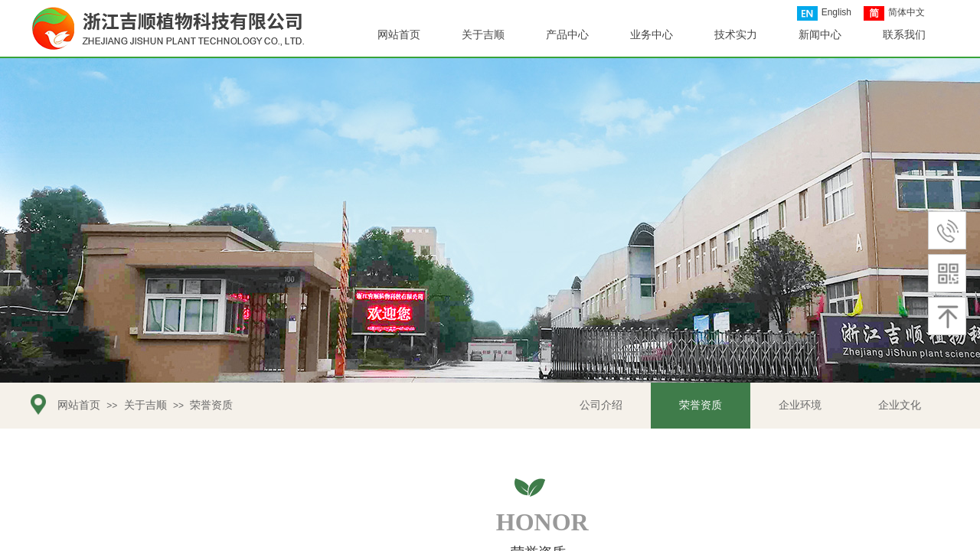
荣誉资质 (701, 405)
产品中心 (567, 35)
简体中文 (894, 13)
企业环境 (800, 405)
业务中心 (652, 35)
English (824, 13)
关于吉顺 (145, 405)
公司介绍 (601, 405)
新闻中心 (820, 35)
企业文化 (900, 405)
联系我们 (904, 35)
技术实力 (736, 35)
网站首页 (79, 405)
